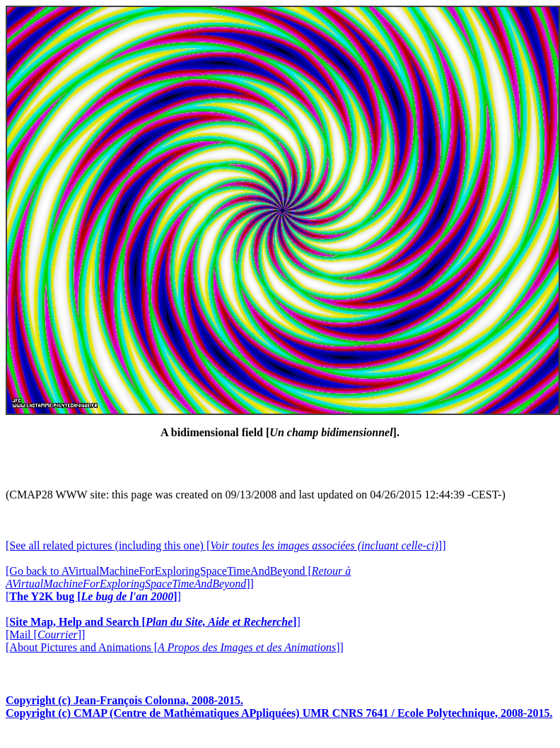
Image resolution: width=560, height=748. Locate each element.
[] (93, 596)
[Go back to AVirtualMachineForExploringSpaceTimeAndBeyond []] (178, 577)
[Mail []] (45, 635)
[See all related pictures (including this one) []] (226, 545)
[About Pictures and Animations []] (175, 647)
